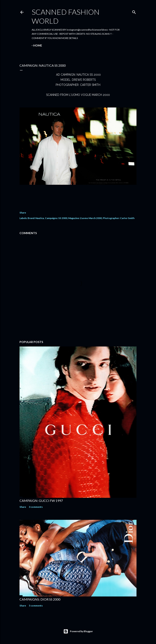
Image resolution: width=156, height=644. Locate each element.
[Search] (134, 11)
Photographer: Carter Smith (119, 218)
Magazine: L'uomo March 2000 (85, 218)
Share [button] (23, 213)
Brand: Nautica (36, 218)
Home (38, 45)
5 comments (36, 606)
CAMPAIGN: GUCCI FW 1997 (41, 501)
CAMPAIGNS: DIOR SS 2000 (40, 599)
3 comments (36, 507)
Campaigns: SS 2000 (56, 218)
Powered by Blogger (78, 631)
